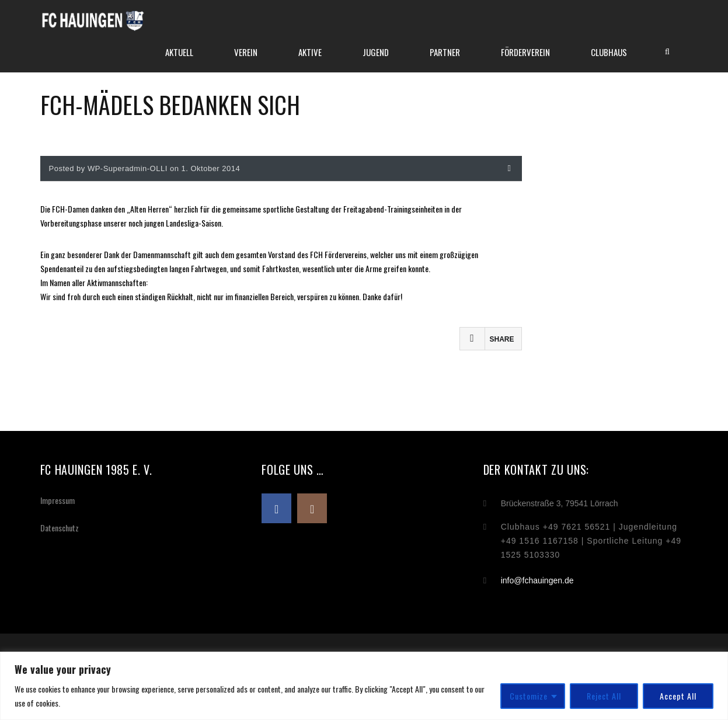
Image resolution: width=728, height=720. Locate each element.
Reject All (604, 696)
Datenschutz (60, 528)
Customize (529, 696)
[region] (364, 686)
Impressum (58, 500)
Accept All (678, 696)
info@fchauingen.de (537, 580)
